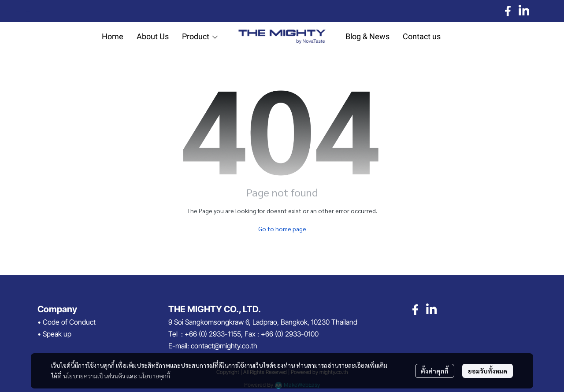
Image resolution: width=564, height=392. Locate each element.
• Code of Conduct (67, 322)
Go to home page (282, 229)
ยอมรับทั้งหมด (488, 371)
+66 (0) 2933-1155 (213, 334)
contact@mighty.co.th (224, 346)
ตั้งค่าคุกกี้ (435, 371)
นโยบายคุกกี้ (154, 376)
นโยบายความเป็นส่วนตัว (94, 376)
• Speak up (54, 334)
